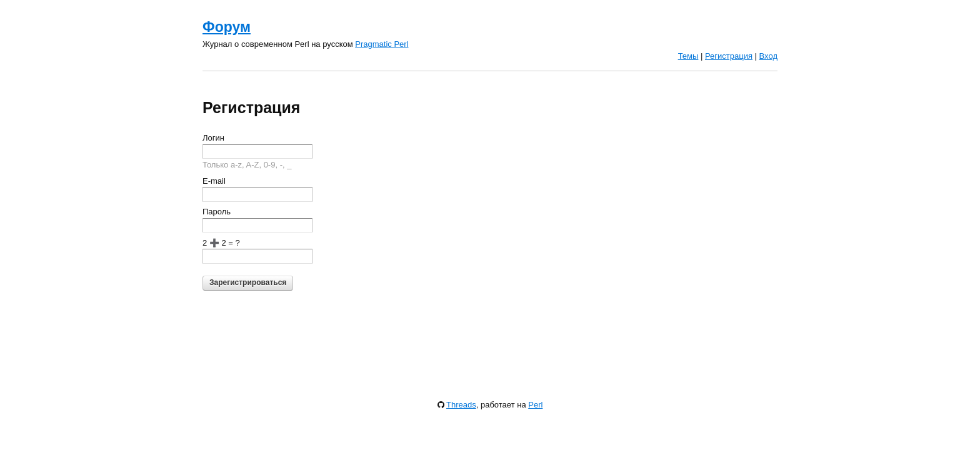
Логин (213, 138)
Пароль (217, 212)
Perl (535, 405)
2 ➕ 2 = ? (221, 243)
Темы (688, 56)
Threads (461, 405)
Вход (768, 56)
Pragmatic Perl (382, 44)
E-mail (214, 181)
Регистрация (729, 56)
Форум (227, 27)
